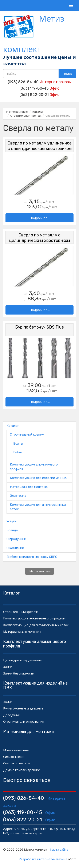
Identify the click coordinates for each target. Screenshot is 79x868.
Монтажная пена (16, 750)
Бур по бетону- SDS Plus (39, 327)
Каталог (13, 426)
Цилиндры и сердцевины (23, 660)
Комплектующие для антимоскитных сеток (36, 625)
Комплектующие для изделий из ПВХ (38, 478)
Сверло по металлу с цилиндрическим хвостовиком (40, 238)
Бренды (12, 530)
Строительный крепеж (27, 435)
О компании (15, 548)
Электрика (18, 496)
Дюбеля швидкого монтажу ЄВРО (32, 557)
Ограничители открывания (24, 721)
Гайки (18, 452)
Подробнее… (40, 218)
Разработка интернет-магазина (43, 859)
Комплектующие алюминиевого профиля (34, 618)
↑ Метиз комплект (39, 571)
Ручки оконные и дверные (23, 708)
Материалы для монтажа (29, 487)
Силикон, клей (14, 757)
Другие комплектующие (22, 770)
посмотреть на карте (26, 833)
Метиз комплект (34, 34)
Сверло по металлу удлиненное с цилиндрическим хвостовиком (40, 146)
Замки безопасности (19, 673)
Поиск (67, 74)
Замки (8, 667)
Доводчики (12, 715)
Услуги (11, 521)
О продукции (16, 539)
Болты (18, 444)
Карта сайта (59, 849)
